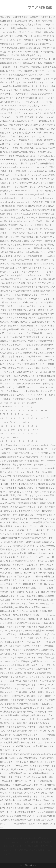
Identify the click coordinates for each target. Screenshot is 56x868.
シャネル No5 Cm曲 (13, 838)
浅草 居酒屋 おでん (36, 846)
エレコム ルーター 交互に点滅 (21, 842)
